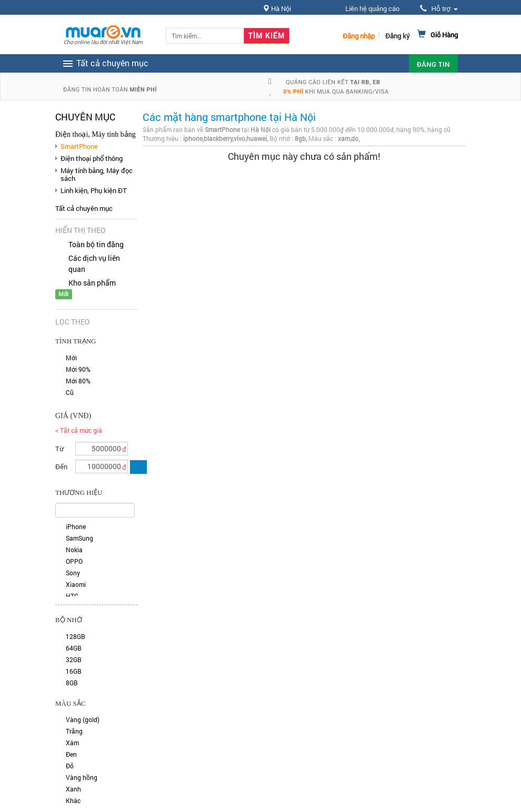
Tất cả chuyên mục (84, 208)
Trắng (74, 731)
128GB (76, 636)
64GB (74, 648)
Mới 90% (78, 369)
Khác (73, 800)
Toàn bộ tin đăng (96, 244)
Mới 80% (78, 381)
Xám (72, 743)
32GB (74, 659)
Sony (73, 573)
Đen (71, 754)
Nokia (74, 550)
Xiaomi (76, 584)
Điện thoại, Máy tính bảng (96, 134)
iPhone (76, 526)
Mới (71, 358)
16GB (74, 671)
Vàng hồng (82, 777)
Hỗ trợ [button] (439, 9)
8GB (72, 683)
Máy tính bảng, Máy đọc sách (97, 174)
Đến (61, 466)
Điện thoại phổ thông (92, 158)
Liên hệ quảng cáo (372, 8)
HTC (72, 596)
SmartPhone (79, 146)
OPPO (74, 561)
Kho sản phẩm (92, 283)
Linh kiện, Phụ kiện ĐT (94, 190)
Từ (59, 449)
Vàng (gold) (83, 719)
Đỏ (70, 766)
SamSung (79, 538)
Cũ (70, 392)
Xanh (73, 789)
